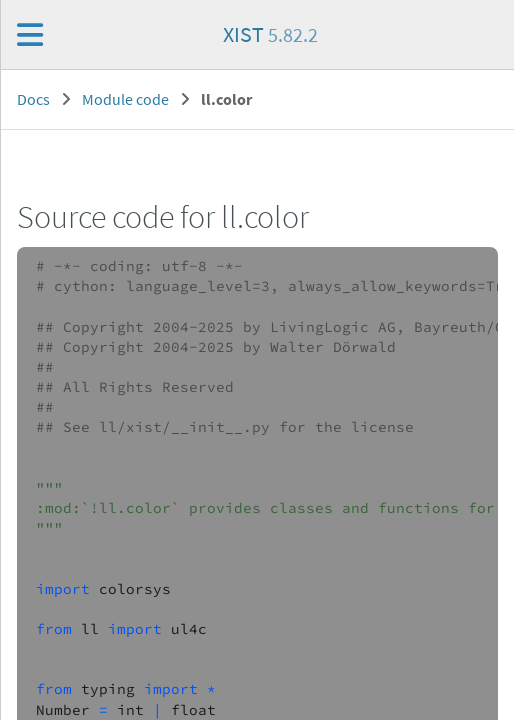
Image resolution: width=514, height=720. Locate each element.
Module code (125, 99)
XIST (270, 34)
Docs (33, 99)
